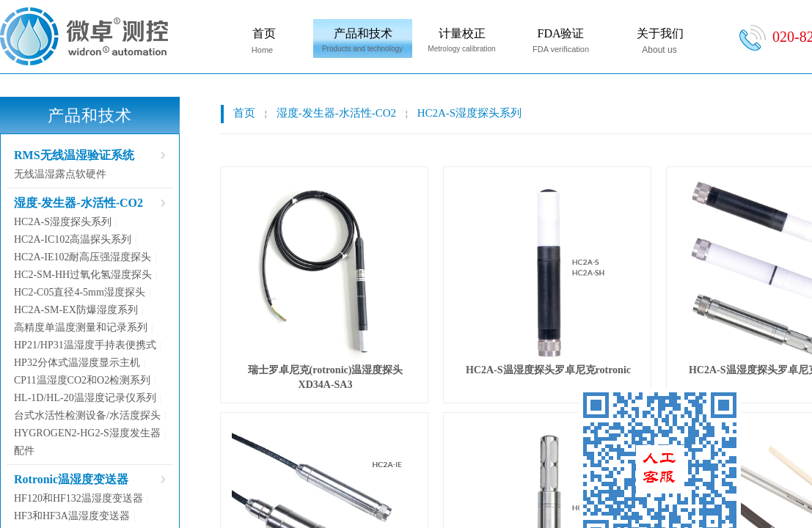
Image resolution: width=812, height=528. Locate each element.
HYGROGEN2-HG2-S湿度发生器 (87, 433)
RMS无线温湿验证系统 (74, 155)
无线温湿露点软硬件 (60, 174)
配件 (24, 451)
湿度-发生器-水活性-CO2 (336, 113)
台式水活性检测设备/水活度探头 (87, 415)
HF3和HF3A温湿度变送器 (72, 516)
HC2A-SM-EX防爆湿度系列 (76, 310)
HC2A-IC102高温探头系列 (73, 239)
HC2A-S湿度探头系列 (470, 113)
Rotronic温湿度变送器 (71, 479)
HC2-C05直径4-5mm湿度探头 (80, 292)
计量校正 (462, 33)
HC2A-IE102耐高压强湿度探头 (83, 257)
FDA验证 (560, 33)
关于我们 (660, 33)
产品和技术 (363, 33)
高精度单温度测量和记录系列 (81, 327)
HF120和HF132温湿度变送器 (78, 498)
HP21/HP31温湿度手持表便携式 (85, 345)
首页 (264, 33)
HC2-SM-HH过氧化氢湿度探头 (83, 275)
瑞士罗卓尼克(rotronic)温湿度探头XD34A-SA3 (326, 377)
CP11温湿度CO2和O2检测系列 (82, 380)
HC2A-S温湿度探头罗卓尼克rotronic (548, 370)
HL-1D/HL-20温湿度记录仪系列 (85, 398)
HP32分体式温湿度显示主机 (77, 363)
